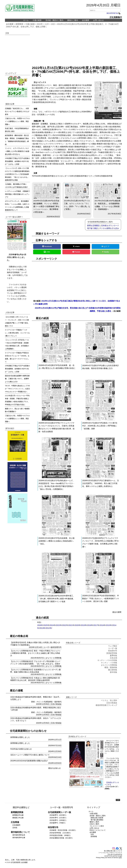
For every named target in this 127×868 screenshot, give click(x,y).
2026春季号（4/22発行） (58, 815)
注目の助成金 (56, 704)
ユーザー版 (48, 647)
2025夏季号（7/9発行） (58, 823)
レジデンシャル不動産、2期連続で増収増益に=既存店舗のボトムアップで (17, 194)
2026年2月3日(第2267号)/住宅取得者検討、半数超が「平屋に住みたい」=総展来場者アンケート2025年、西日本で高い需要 (101, 599)
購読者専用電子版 (114, 13)
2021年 (71, 625)
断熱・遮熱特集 (111, 667)
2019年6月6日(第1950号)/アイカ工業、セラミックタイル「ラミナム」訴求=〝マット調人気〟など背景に (77, 197)
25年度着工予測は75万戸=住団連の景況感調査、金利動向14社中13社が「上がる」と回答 (17, 161)
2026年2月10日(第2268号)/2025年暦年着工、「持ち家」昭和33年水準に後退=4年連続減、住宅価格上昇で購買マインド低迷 (57, 599)
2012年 (49, 628)
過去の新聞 (117, 612)
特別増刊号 (57, 647)
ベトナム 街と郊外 (109, 700)
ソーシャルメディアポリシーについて (110, 853)
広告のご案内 (94, 824)
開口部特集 (113, 670)
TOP (118, 800)
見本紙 (15, 828)
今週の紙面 (37, 20)
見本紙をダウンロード (110, 226)
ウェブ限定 (113, 646)
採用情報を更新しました (20, 737)
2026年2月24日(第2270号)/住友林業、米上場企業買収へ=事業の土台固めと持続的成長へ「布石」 (56, 541)
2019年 (84, 625)
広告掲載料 (16, 825)
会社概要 (86, 20)
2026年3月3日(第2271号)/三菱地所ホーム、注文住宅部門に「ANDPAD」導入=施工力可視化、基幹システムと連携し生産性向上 (101, 483)
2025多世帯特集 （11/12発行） (61, 833)
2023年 (59, 625)
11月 (47, 24)
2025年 (46, 625)
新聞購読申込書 (18, 815)
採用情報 (94, 836)
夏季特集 (114, 656)
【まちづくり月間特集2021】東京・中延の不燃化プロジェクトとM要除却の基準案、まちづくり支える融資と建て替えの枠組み (36, 653)
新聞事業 (19, 24)
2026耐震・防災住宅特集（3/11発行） (63, 830)
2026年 (40, 625)
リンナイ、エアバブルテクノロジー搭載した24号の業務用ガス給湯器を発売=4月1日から (17, 151)
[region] (77, 48)
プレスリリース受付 (97, 826)
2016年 (103, 625)
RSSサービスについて (98, 830)
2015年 (109, 625)
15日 (53, 24)
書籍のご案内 (73, 20)
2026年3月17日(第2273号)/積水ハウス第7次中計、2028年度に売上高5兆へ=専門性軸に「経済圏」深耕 (100, 426)
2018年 (90, 625)
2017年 (96, 625)
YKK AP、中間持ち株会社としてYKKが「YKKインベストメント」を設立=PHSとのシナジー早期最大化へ (17, 389)
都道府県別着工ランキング (106, 705)
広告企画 (114, 658)
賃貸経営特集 (112, 653)
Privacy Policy (100, 858)
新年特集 (114, 672)
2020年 (78, 625)
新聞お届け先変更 (97, 818)
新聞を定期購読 (93, 226)
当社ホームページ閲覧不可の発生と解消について (30, 755)
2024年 (53, 625)
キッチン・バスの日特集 (107, 660)
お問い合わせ (98, 20)
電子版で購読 (92, 228)
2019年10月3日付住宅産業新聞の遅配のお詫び (29, 761)
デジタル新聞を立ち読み (109, 228)
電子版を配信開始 (97, 820)
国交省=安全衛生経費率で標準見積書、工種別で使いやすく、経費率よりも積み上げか (17, 379)
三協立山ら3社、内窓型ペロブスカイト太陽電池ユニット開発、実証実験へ (17, 121)
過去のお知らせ (54, 768)
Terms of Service (113, 858)
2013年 (42, 628)
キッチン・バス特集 (109, 663)
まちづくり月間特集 (53, 658)
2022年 (40, 24)
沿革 (92, 834)
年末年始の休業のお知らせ (21, 749)
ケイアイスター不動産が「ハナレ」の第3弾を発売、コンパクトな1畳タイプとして (17, 333)
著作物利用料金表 (19, 835)
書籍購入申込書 (18, 818)
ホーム (26, 20)
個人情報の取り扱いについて (113, 851)
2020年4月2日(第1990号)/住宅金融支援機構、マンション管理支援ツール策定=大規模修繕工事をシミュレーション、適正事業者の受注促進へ (46, 198)
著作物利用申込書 (19, 838)
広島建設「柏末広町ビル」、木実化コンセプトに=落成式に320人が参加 (17, 111)
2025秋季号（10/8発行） (58, 820)
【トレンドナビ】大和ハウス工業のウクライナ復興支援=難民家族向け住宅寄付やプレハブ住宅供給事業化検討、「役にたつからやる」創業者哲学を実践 (17, 174)
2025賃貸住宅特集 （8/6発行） (61, 835)
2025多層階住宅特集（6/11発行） (62, 838)
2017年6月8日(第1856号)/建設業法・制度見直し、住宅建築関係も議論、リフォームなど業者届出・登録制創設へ (108, 197)
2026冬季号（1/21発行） (58, 818)
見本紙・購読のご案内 (54, 20)
